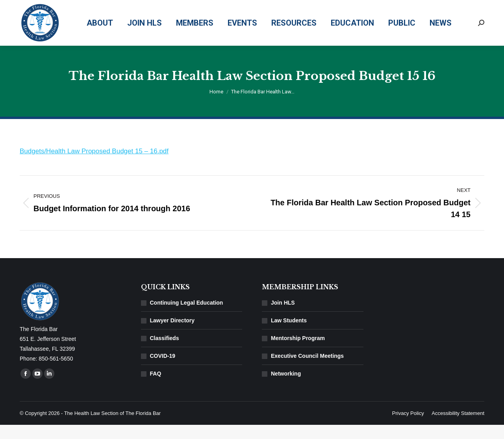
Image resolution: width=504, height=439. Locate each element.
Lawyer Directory (172, 335)
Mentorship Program (298, 352)
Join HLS (283, 317)
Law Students (289, 335)
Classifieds (165, 352)
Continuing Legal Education (187, 317)
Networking (286, 388)
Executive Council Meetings (307, 370)
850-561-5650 (379, 7)
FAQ (156, 388)
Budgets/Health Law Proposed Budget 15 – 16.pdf (94, 165)
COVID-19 (163, 370)
